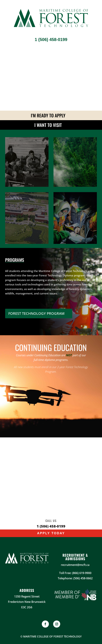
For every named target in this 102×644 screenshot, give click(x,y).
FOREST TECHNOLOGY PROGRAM (36, 313)
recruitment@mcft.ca (75, 565)
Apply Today (51, 533)
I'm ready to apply (48, 115)
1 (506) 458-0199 (51, 39)
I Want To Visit (48, 125)
